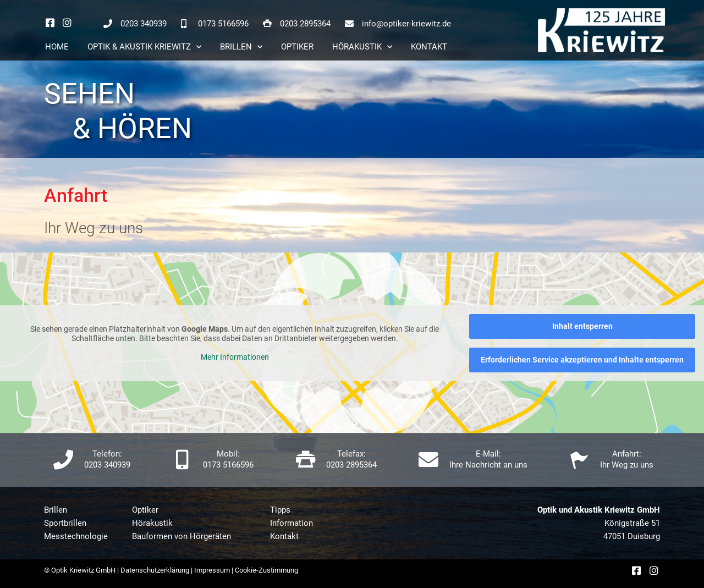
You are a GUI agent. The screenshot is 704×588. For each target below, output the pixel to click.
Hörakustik (362, 47)
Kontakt (429, 47)
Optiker (297, 47)
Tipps (280, 510)
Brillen (241, 47)
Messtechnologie (76, 536)
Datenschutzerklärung (155, 570)
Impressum (212, 570)
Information (291, 523)
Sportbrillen (65, 523)
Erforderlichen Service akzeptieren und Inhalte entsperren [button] (582, 360)
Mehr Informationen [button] (235, 356)
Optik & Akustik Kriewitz (144, 47)
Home (57, 47)
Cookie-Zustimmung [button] (266, 570)
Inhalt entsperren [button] (582, 326)
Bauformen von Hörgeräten (182, 536)
